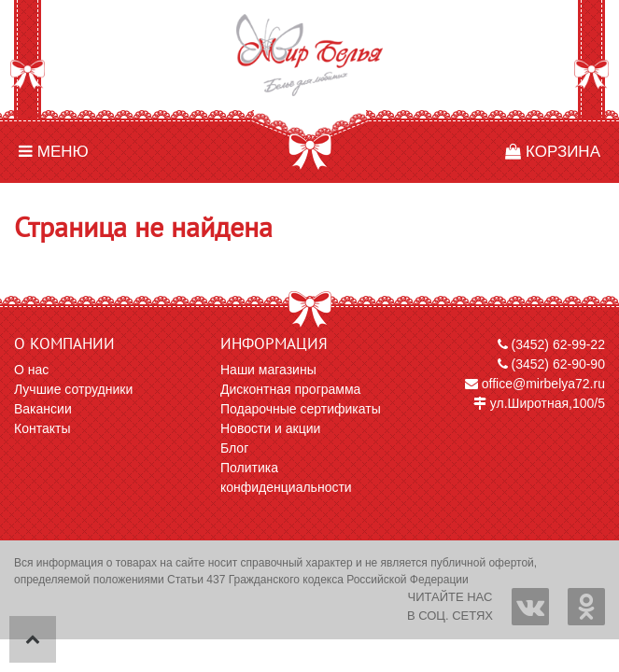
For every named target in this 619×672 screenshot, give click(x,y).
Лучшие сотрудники (73, 389)
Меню (54, 152)
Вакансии (43, 409)
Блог (234, 448)
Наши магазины (268, 370)
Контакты (42, 428)
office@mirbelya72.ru (535, 384)
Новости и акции (270, 428)
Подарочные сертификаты (301, 409)
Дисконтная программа (290, 389)
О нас (31, 370)
